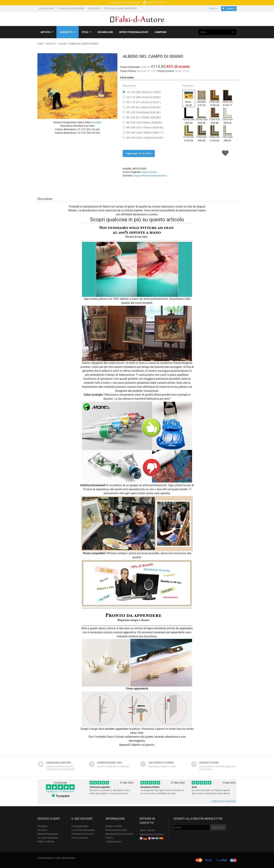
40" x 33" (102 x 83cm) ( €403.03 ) (144, 122)
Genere (63, 44)
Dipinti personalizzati (134, 32)
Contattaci (94, 9)
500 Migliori (105, 32)
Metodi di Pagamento (48, 834)
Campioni (161, 32)
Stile (86, 32)
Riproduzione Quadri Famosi (119, 834)
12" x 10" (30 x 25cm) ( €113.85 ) (144, 92)
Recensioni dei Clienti (116, 830)
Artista (47, 32)
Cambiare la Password (83, 834)
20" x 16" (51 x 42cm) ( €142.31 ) (144, 102)
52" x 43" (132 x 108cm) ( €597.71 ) (145, 132)
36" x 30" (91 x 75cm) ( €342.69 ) (144, 117)
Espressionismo (158, 175)
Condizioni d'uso (113, 841)
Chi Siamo (42, 830)
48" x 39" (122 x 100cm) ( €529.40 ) (145, 127)
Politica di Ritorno (46, 841)
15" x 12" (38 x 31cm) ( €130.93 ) (144, 97)
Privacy (109, 838)
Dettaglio (96, 122)
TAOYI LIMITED (147, 830)
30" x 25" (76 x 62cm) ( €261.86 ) (144, 112)
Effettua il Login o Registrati (120, 9)
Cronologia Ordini (80, 826)
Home (40, 44)
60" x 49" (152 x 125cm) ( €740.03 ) (145, 138)
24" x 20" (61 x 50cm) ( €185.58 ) (144, 107)
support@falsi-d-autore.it (152, 834)
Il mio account (47, 9)
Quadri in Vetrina (114, 826)
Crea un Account (80, 838)
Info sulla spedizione (48, 838)
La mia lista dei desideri (71, 9)
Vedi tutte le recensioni (224, 801)
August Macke (149, 172)
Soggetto (68, 32)
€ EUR (213, 9)
